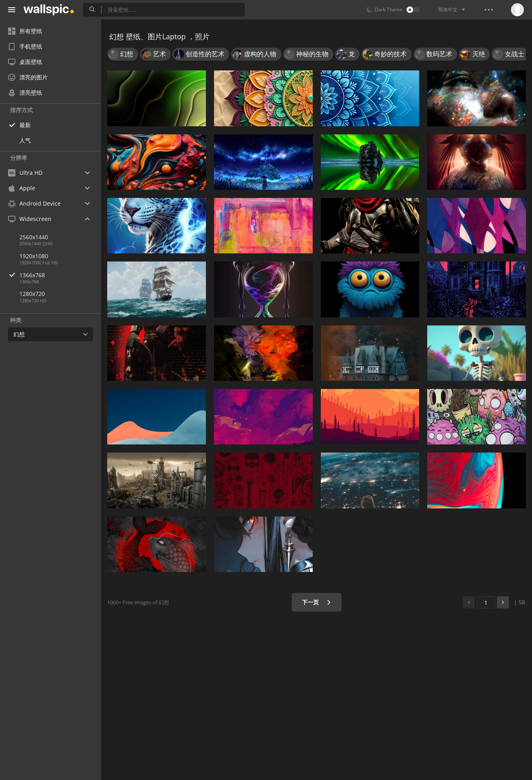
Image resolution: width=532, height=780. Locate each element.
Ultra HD (25, 173)
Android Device (34, 204)
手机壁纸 (25, 46)
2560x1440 (34, 237)
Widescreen (30, 219)
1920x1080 (34, 256)
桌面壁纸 (25, 62)
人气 (25, 140)
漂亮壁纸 (25, 92)
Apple (22, 188)
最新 (25, 125)
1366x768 (60, 275)
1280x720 (32, 294)
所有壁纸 (25, 31)
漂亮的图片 (28, 77)
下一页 (317, 602)
